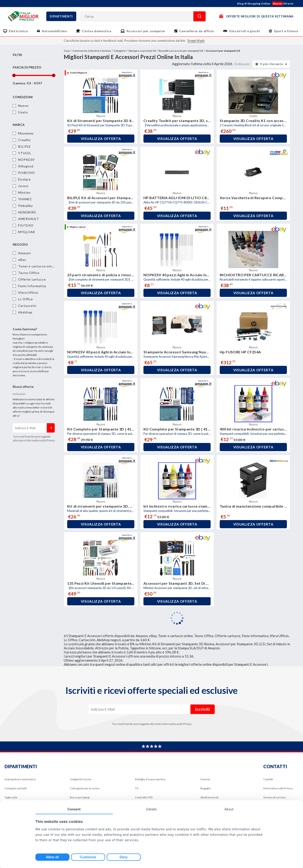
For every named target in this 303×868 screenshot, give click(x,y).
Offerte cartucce (32, 279)
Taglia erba (11, 797)
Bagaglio (206, 788)
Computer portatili (16, 788)
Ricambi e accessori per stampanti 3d (181, 51)
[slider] (14, 75)
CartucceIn (27, 306)
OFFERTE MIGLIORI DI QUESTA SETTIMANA (256, 16)
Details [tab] (151, 809)
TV (137, 788)
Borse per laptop (80, 797)
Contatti (268, 779)
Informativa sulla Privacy (278, 788)
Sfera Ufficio (28, 292)
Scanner (205, 779)
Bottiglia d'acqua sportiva (150, 779)
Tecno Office (29, 273)
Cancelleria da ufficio (197, 31)
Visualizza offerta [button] (101, 139)
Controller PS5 (144, 797)
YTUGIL (25, 153)
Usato (23, 112)
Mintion (24, 192)
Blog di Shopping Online (254, 4)
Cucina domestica (97, 31)
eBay (22, 260)
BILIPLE (25, 146)
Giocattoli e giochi (244, 31)
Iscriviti (51, 428)
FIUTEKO (26, 225)
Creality (25, 140)
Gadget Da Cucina (81, 779)
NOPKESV (26, 160)
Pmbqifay (26, 206)
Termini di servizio (275, 797)
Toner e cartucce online (37, 266)
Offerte (283, 4)
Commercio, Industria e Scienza (92, 51)
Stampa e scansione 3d (142, 51)
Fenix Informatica (32, 286)
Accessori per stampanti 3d (223, 51)
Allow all (52, 857)
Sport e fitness (286, 31)
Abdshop (25, 312)
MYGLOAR (27, 232)
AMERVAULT (29, 219)
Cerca (199, 16)
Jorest (23, 186)
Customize (88, 857)
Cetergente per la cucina (85, 788)
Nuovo (23, 106)
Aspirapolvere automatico (20, 779)
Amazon (24, 253)
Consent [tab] (74, 809)
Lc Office (26, 299)
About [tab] (229, 809)
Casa (67, 51)
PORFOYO (27, 173)
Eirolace (25, 179)
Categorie (120, 51)
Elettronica (18, 31)
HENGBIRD (27, 212)
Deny (124, 857)
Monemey (26, 133)
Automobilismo (54, 31)
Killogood (26, 166)
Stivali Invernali (209, 797)
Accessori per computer (146, 31)
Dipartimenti (61, 16)
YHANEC (25, 199)
